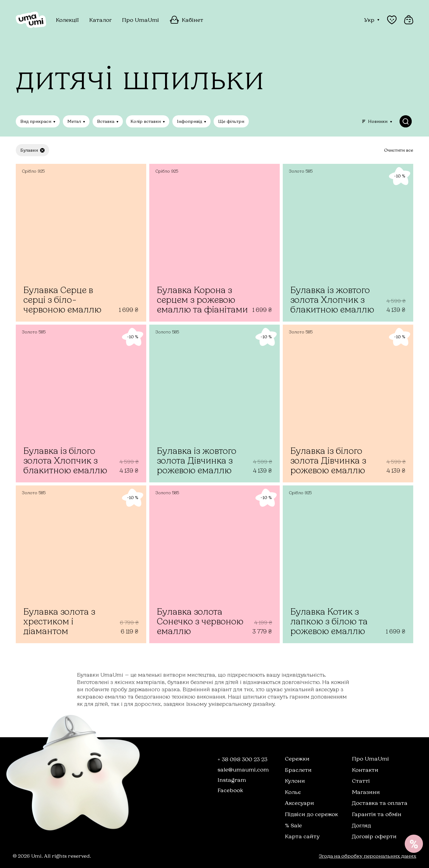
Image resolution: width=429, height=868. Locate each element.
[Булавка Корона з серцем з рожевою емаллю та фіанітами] (214, 243)
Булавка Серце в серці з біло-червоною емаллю (62, 300)
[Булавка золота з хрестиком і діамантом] (81, 564)
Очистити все (399, 150)
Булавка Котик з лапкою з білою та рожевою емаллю (329, 621)
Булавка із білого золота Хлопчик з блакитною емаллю (65, 460)
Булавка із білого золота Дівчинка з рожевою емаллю (328, 460)
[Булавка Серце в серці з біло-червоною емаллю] (81, 243)
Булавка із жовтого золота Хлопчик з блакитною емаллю (332, 300)
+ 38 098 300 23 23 (242, 759)
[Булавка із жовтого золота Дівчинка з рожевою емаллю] (214, 404)
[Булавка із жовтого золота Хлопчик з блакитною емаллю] (348, 243)
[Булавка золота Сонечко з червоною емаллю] (214, 564)
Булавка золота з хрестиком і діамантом (59, 621)
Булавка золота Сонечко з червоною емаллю (200, 621)
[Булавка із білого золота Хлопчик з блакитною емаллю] (81, 404)
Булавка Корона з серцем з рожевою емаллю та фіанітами (202, 300)
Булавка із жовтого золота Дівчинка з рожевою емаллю (197, 460)
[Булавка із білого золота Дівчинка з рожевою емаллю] (348, 404)
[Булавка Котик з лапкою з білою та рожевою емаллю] (348, 564)
